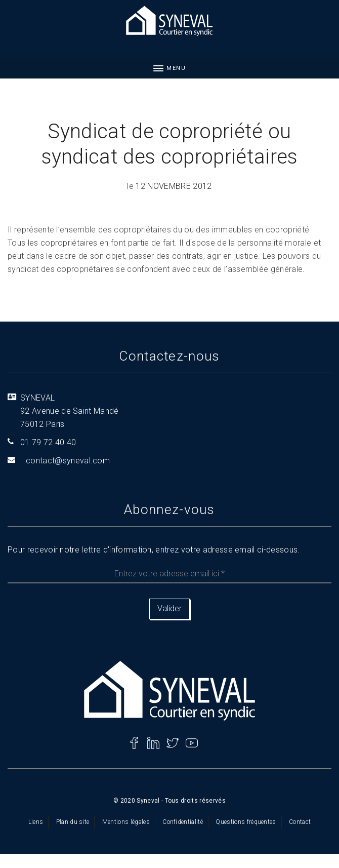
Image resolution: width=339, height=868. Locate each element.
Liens (36, 822)
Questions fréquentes (246, 822)
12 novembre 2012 (174, 186)
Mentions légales (126, 822)
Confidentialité (183, 822)
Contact (300, 822)
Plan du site (73, 822)
